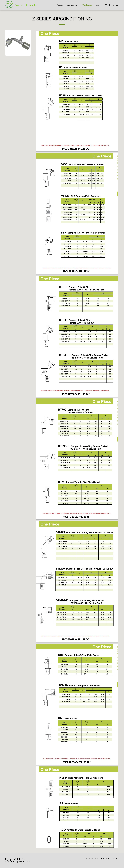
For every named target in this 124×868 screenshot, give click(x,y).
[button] (106, 5)
